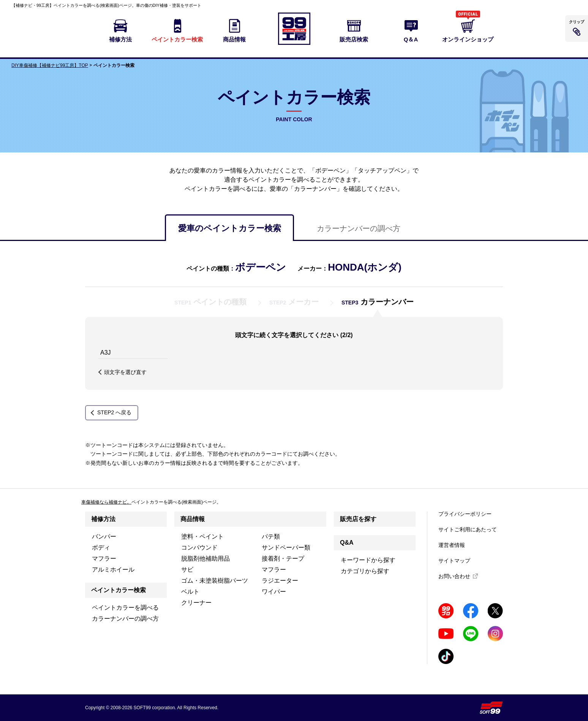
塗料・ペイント (202, 536)
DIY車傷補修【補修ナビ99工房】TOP (50, 65)
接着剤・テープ (283, 559)
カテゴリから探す (365, 571)
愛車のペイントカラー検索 (230, 228)
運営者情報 (452, 545)
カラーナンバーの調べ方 (359, 228)
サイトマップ (454, 561)
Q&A (347, 543)
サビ (187, 570)
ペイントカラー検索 (119, 590)
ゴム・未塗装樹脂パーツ (215, 581)
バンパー (104, 536)
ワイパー (274, 592)
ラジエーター (280, 581)
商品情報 (193, 519)
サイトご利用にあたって (468, 529)
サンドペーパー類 (286, 547)
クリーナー (196, 603)
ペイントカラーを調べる (125, 608)
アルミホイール (113, 570)
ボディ (101, 547)
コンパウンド (199, 547)
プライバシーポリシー (465, 514)
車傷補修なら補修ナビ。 (106, 502)
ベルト (190, 592)
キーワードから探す (368, 560)
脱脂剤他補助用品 (205, 559)
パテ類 (271, 536)
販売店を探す (358, 519)
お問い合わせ (454, 576)
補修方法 (103, 519)
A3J (106, 353)
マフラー (104, 559)
